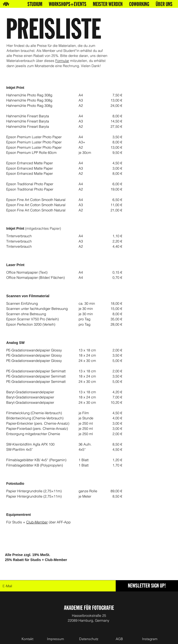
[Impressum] (55, 639)
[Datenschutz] (89, 639)
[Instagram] (150, 639)
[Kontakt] (28, 639)
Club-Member (37, 522)
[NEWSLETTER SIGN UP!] (147, 586)
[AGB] (119, 639)
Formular (62, 61)
